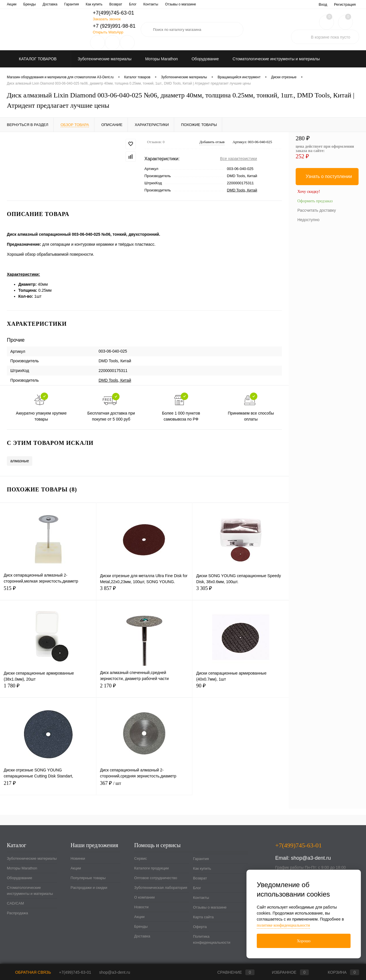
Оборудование (19, 878)
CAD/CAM (15, 903)
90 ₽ (241, 689)
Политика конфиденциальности (212, 939)
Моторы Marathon (22, 868)
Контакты (201, 898)
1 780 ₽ (48, 689)
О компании (176, 4)
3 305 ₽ (241, 592)
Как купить (202, 868)
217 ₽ (48, 786)
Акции (76, 868)
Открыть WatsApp (108, 32)
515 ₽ (48, 592)
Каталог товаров (37, 59)
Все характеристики (239, 159)
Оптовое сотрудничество (84, 4)
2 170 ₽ (144, 689)
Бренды (141, 926)
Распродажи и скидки (89, 888)
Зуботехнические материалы (32, 858)
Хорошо (304, 941)
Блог (197, 888)
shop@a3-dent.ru (311, 858)
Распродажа (17, 913)
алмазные (20, 461)
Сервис (13, 4)
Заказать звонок (107, 19)
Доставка (142, 936)
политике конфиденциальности (283, 925)
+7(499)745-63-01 (75, 972)
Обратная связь (29, 972)
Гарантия (201, 859)
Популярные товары (88, 878)
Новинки (78, 858)
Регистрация (345, 4)
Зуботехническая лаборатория (135, 4)
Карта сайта (203, 917)
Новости (199, 4)
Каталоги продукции (41, 4)
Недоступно (308, 220)
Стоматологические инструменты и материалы (30, 891)
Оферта (200, 927)
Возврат (200, 878)
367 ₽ (144, 786)
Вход (323, 4)
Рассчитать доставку (317, 210)
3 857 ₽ (144, 592)
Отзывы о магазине (210, 907)
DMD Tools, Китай (242, 190)
